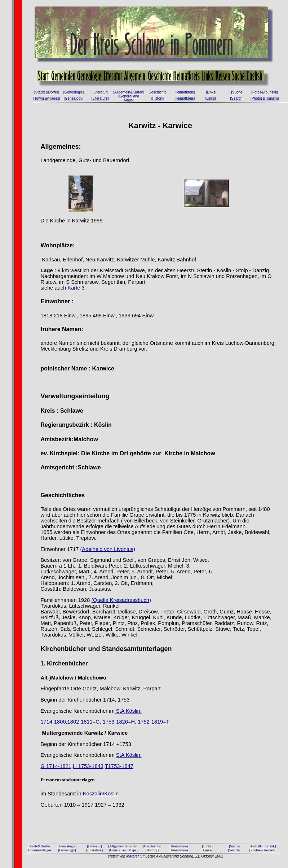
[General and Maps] (129, 98)
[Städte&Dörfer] (47, 92)
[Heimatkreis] (184, 92)
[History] (158, 98)
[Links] (211, 92)
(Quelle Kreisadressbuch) (121, 600)
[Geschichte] (158, 92)
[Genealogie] (74, 92)
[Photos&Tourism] (265, 98)
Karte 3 (76, 288)
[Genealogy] (74, 98)
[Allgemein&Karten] (129, 92)
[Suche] (237, 92)
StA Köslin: (128, 711)
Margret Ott (135, 856)
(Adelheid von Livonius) (107, 549)
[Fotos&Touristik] (265, 92)
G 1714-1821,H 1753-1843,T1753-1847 (87, 766)
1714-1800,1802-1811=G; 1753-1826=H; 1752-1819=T (105, 722)
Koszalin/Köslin (101, 794)
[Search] (237, 98)
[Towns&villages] (47, 98)
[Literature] (100, 98)
